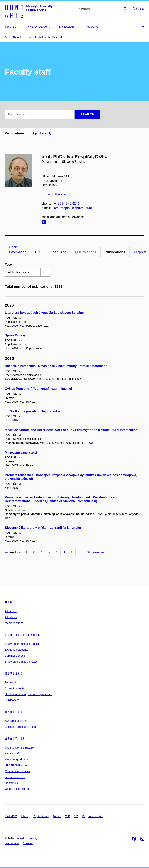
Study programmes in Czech (22, 662)
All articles (11, 617)
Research (15, 673)
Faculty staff (12, 753)
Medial (57, 816)
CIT (76, 816)
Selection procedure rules (20, 727)
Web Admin (12, 843)
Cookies (28, 843)
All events (11, 611)
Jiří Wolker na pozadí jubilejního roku (32, 411)
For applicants (23, 635)
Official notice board (17, 789)
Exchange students (16, 650)
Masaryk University (26, 838)
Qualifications (86, 252)
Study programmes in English (23, 644)
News (10, 602)
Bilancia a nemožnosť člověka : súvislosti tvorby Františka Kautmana (56, 366)
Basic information (18, 250)
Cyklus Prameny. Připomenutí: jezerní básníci (38, 389)
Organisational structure (19, 748)
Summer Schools (15, 656)
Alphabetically (42, 133)
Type (8, 264)
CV (37, 252)
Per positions (15, 133)
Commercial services (17, 771)
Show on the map (56, 194)
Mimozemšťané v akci (21, 452)
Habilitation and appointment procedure (29, 694)
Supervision (57, 252)
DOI (90, 443)
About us (15, 739)
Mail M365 (11, 816)
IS (83, 816)
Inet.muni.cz (96, 816)
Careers (14, 712)
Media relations (14, 623)
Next (98, 552)
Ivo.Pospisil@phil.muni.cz (73, 208)
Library (26, 816)
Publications (115, 252)
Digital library (41, 816)
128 (87, 552)
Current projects (15, 688)
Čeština (138, 9)
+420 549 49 (67, 203)
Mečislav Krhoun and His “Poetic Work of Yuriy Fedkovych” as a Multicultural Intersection (71, 430)
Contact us (11, 783)
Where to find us (15, 777)
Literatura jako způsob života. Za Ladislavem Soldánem (46, 313)
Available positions (16, 721)
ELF (68, 816)
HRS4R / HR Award (17, 765)
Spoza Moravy (15, 335)
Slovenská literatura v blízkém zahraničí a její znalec (43, 528)
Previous (13, 552)
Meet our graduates (17, 760)
